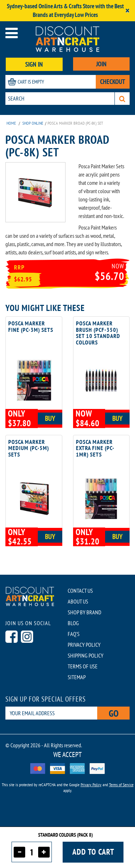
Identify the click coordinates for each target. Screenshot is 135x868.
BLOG (73, 623)
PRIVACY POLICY (84, 645)
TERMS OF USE (83, 666)
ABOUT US (78, 601)
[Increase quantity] (44, 852)
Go (114, 713)
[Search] (122, 99)
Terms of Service (121, 785)
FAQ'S (74, 634)
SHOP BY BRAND (84, 612)
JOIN (101, 64)
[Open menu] (12, 33)
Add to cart (93, 852)
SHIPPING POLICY (85, 655)
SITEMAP (77, 677)
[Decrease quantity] (19, 852)
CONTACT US (80, 591)
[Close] (127, 11)
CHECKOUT (113, 82)
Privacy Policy (91, 785)
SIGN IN (34, 64)
